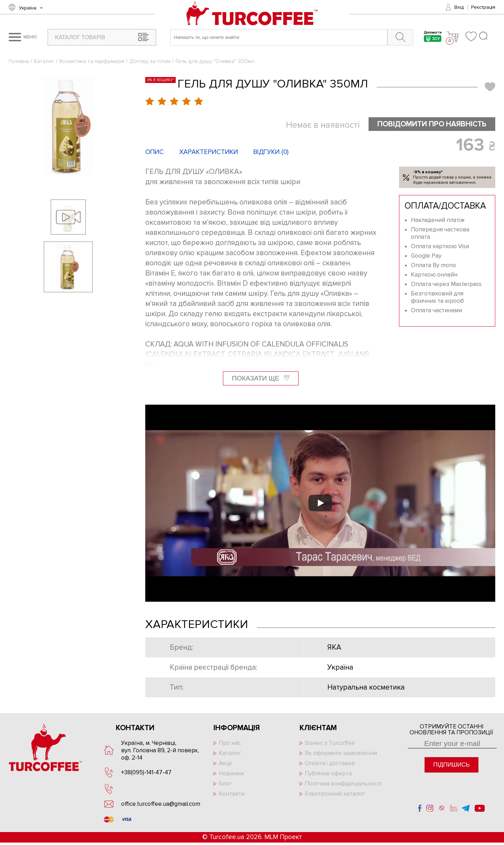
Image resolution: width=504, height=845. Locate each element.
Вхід (459, 7)
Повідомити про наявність (432, 124)
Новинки (231, 773)
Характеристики (209, 152)
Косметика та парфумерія (92, 61)
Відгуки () (271, 152)
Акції (225, 763)
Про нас (230, 743)
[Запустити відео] (320, 503)
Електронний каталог (335, 794)
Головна (19, 61)
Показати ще (261, 378)
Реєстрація (483, 7)
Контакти (232, 794)
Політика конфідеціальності (343, 784)
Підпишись (451, 765)
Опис (155, 152)
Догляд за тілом (150, 61)
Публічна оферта (328, 773)
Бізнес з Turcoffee (330, 743)
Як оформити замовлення (341, 753)
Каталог (44, 61)
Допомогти (433, 37)
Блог (225, 784)
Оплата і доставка (330, 763)
